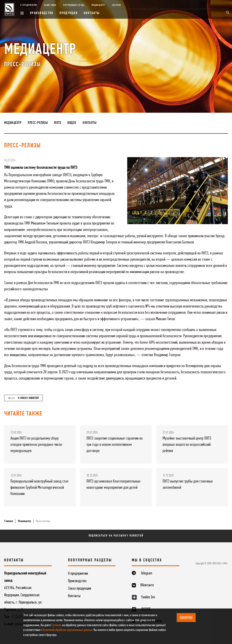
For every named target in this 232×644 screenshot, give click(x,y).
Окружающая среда (74, 5)
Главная (9, 521)
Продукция (68, 13)
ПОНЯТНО (186, 618)
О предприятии (29, 5)
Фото (58, 123)
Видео (72, 123)
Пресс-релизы (38, 123)
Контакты (92, 13)
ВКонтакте (147, 585)
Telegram (147, 573)
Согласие (56, 625)
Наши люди (50, 5)
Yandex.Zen (148, 597)
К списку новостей (23, 398)
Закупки (116, 5)
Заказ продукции (80, 589)
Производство (42, 13)
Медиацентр (98, 5)
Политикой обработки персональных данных (67, 630)
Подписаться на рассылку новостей (116, 536)
